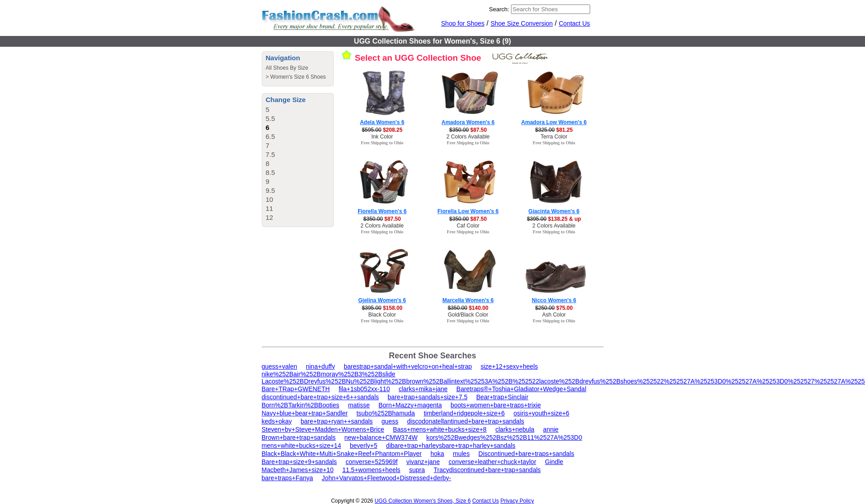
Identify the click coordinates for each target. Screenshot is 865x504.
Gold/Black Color (468, 315)
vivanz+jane (423, 462)
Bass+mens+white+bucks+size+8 (439, 429)
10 (270, 199)
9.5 (271, 190)
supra (417, 470)
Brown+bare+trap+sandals (299, 437)
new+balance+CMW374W (381, 437)
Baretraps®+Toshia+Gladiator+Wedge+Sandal (522, 389)
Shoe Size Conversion (522, 23)
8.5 (271, 172)
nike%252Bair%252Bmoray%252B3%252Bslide (329, 374)
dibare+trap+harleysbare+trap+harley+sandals (451, 446)
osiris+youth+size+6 (542, 413)
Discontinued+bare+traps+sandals (527, 454)
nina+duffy (320, 366)
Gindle (554, 462)
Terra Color (554, 137)
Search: (499, 9)
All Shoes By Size (287, 68)
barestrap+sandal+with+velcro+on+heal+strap (408, 366)
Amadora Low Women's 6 (554, 122)
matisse (359, 405)
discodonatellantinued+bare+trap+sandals (466, 421)
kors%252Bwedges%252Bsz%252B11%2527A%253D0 (504, 437)
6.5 (271, 136)
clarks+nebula (515, 429)
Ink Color (382, 137)
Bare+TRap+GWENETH (296, 389)
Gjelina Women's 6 (382, 300)
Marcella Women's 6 (468, 300)
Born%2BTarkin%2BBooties (301, 405)
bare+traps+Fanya (287, 478)
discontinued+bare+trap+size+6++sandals (320, 397)
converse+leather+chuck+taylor (492, 462)
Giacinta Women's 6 (554, 211)
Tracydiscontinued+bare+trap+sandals (487, 470)
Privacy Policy (517, 501)
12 (270, 217)
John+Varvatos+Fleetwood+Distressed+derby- (386, 478)
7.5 (271, 154)
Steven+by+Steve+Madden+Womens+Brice (323, 429)
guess (390, 421)
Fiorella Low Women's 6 (468, 211)
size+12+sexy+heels (509, 366)
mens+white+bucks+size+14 (302, 446)
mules (461, 454)
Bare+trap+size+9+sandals (299, 462)
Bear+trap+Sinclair (502, 397)
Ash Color (554, 315)
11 (270, 208)
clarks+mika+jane (423, 389)
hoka (437, 454)
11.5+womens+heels (371, 470)
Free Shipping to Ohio (382, 143)
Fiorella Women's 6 (382, 211)
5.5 (271, 118)
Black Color (382, 315)
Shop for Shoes (463, 23)
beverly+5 (364, 446)
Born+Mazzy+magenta (410, 405)
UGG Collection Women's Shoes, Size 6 (423, 501)
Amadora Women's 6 (468, 122)
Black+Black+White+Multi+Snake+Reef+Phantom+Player (342, 454)
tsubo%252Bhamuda (385, 413)
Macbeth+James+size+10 (298, 470)
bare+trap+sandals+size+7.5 (428, 397)
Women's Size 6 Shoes (298, 77)
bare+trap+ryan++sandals (336, 421)
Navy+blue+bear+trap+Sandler (305, 413)
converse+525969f (372, 462)
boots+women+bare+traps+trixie (496, 405)
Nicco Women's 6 (554, 300)
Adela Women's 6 (382, 122)
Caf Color (468, 226)
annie (551, 429)
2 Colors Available (468, 137)
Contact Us (574, 23)
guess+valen (280, 366)
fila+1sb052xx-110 (364, 389)
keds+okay (277, 421)
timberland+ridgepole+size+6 (464, 413)
